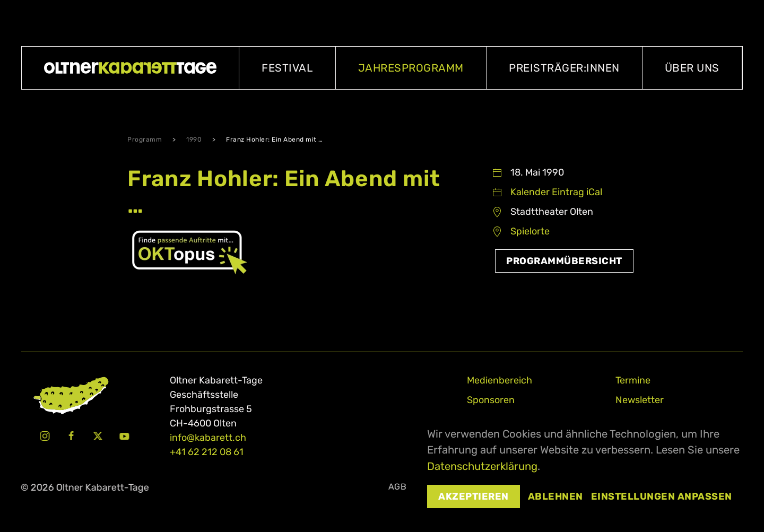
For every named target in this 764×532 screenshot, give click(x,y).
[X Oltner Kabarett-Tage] (97, 435)
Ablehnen (555, 496)
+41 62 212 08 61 (207, 452)
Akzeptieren (474, 496)
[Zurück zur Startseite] (131, 68)
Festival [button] (287, 68)
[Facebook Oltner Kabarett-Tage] (70, 435)
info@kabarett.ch (208, 438)
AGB (396, 487)
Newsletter (640, 400)
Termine (633, 380)
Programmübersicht (564, 261)
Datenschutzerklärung (482, 466)
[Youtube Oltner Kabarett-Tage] (123, 435)
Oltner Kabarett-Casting (687, 23)
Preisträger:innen (564, 68)
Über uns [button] (692, 68)
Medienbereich (500, 380)
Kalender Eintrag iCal (556, 192)
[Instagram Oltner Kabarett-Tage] (44, 435)
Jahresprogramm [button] (411, 68)
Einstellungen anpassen (662, 496)
